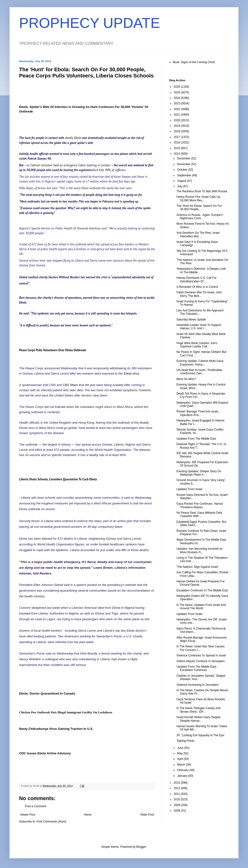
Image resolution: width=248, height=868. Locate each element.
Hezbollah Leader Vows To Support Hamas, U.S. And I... (199, 327)
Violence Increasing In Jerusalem (198, 685)
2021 (177, 115)
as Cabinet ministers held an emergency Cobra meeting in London (69, 165)
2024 (177, 98)
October (183, 170)
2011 (177, 794)
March (182, 765)
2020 (177, 120)
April (180, 759)
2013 (177, 783)
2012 (177, 788)
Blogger (141, 847)
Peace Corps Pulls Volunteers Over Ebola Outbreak (52, 350)
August (182, 181)
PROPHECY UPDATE (90, 23)
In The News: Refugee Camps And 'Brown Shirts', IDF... (199, 710)
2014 (177, 154)
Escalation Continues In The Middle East (202, 590)
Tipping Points (186, 741)
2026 (177, 87)
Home (88, 815)
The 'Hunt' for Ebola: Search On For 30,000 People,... (199, 208)
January (183, 776)
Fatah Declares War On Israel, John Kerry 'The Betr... (199, 294)
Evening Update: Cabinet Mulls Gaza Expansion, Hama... (200, 363)
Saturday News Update (191, 320)
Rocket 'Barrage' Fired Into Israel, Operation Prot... (198, 413)
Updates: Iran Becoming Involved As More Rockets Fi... (199, 550)
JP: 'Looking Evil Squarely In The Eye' (201, 735)
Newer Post (28, 815)
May (180, 753)
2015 (177, 148)
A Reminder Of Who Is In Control (197, 287)
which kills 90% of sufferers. (108, 170)
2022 (177, 109)
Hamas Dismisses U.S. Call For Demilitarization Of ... (196, 279)
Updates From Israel (189, 489)
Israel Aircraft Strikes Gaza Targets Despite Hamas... (199, 719)
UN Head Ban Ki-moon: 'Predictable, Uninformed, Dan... (200, 372)
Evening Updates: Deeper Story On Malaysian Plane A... (199, 473)
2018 (177, 131)
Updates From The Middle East (196, 439)
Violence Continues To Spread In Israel (201, 655)
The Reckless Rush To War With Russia (202, 191)
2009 (177, 805)
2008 (177, 811)
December (184, 158)
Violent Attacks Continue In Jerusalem (201, 661)
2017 (177, 137)
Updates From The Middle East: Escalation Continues (197, 668)
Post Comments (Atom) (51, 822)
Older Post (147, 815)
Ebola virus (131, 373)
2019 (177, 126)
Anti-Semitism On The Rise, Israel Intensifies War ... (198, 234)
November (184, 164)
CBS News (70, 385)
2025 (177, 92)
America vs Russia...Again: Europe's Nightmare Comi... (200, 217)
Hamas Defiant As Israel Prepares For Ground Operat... (201, 583)
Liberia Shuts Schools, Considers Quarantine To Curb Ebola (58, 479)
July (180, 186)
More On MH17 (186, 379)
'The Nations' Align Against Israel (197, 567)
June (181, 748)
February (183, 770)
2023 (177, 103)
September (185, 175)
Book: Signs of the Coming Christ (194, 62)
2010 (177, 799)
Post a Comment (36, 806)
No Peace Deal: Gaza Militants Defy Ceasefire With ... (199, 514)
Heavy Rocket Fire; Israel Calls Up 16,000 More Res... (198, 198)
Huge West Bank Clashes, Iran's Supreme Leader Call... (197, 345)
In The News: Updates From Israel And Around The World (201, 607)
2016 (177, 142)
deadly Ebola (73, 138)
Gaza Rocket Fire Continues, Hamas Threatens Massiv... (200, 505)
